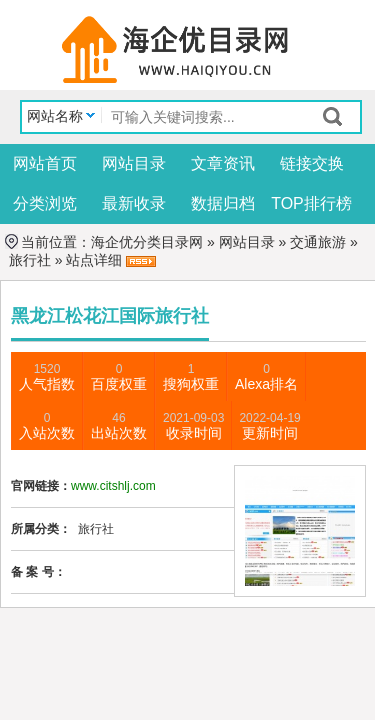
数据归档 (223, 203)
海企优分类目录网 (147, 242)
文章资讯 (223, 163)
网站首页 (45, 163)
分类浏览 (45, 203)
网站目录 (134, 163)
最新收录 (134, 203)
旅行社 (28, 260)
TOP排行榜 (311, 203)
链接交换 (312, 163)
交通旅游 (318, 242)
